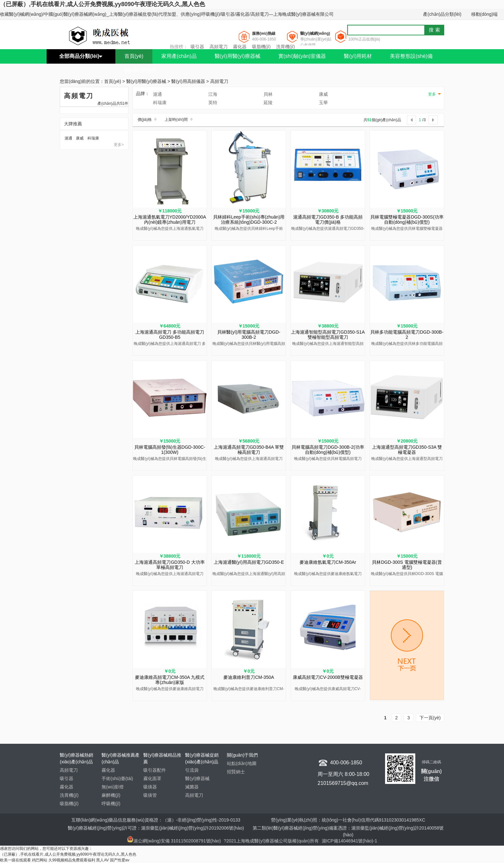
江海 (213, 94)
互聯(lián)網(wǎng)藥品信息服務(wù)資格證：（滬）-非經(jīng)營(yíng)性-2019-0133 (156, 820)
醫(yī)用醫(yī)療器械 (238, 56)
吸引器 (197, 47)
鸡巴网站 (40, 860)
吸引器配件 (155, 770)
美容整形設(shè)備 (411, 56)
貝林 (268, 94)
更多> (119, 145)
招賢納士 (236, 772)
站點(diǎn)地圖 (242, 763)
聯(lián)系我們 (140, 71)
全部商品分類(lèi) (79, 56)
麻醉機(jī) (111, 795)
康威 (80, 138)
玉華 (323, 103)
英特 (213, 103)
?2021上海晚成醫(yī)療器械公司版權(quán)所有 (272, 841)
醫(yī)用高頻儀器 (188, 82)
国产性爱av (120, 860)
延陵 (268, 103)
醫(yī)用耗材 (358, 56)
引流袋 (192, 770)
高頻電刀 (219, 47)
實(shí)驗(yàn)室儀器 (302, 56)
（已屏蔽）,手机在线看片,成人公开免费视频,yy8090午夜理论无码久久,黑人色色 (103, 4)
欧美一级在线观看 (15, 860)
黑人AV (102, 860)
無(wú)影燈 (113, 787)
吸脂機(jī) (261, 47)
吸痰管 (150, 795)
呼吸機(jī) (111, 804)
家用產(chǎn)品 (179, 56)
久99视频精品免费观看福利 (72, 860)
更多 (432, 94)
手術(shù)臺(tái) (117, 778)
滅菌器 (192, 787)
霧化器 (240, 47)
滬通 (68, 138)
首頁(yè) (134, 56)
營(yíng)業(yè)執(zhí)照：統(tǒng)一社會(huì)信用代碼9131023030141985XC (348, 820)
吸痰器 (150, 787)
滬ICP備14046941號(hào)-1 (350, 841)
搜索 (435, 30)
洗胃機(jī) (285, 47)
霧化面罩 (152, 778)
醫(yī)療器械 (197, 778)
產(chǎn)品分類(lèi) (442, 14)
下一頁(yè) (430, 718)
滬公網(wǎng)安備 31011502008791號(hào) (174, 841)
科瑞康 (93, 138)
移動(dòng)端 (484, 14)
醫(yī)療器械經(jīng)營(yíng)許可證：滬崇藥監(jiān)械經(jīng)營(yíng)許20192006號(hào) (156, 828)
